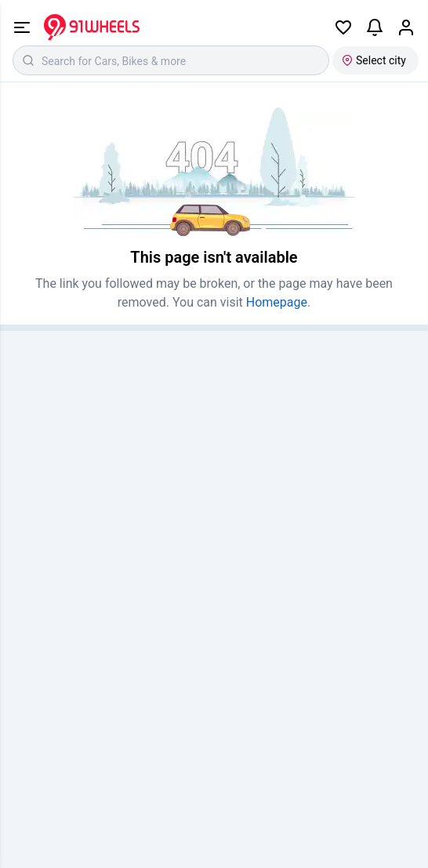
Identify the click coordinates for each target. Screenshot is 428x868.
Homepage (277, 302)
